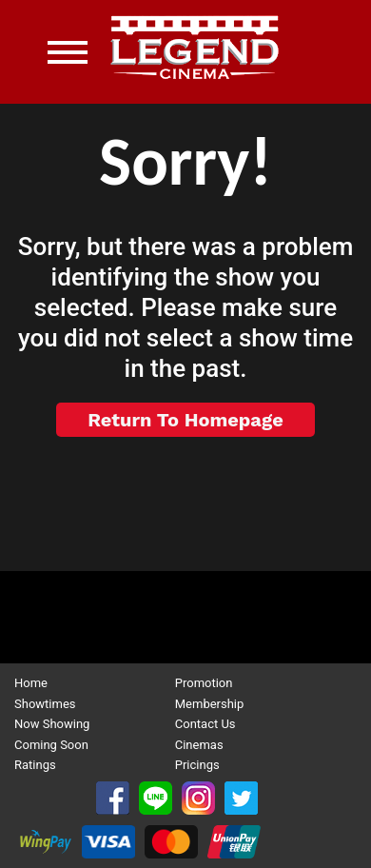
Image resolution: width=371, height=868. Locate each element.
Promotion (204, 683)
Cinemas (199, 745)
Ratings (35, 765)
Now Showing (52, 724)
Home (31, 683)
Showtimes (45, 704)
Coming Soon (51, 745)
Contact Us (205, 724)
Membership (210, 704)
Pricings (197, 765)
